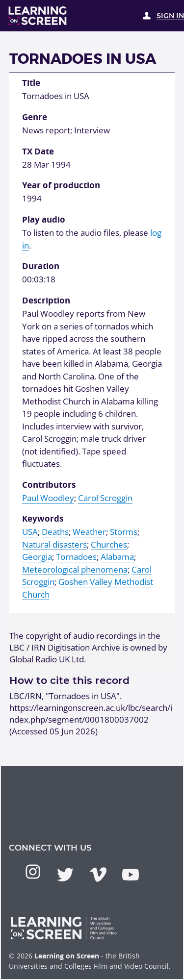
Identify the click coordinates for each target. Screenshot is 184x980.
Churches (109, 544)
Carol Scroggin (105, 498)
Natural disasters (54, 544)
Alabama (117, 557)
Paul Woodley (48, 498)
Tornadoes (76, 557)
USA (30, 532)
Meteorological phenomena (75, 569)
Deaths (55, 532)
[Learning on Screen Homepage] (38, 16)
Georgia (37, 557)
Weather (89, 532)
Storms (124, 532)
